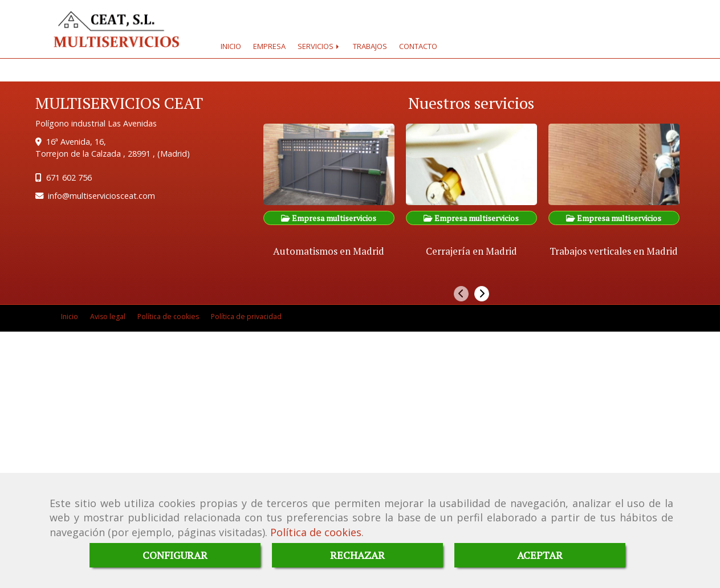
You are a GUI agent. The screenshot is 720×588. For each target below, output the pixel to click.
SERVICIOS (319, 46)
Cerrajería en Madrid (471, 251)
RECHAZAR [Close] (357, 555)
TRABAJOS (370, 46)
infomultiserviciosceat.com (101, 196)
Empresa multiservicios (329, 218)
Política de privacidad (246, 317)
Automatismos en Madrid (329, 251)
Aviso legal (108, 317)
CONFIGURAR (175, 555)
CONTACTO (418, 46)
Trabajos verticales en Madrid (614, 251)
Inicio (70, 317)
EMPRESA (269, 46)
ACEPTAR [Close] (540, 555)
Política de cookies (316, 532)
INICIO (231, 46)
